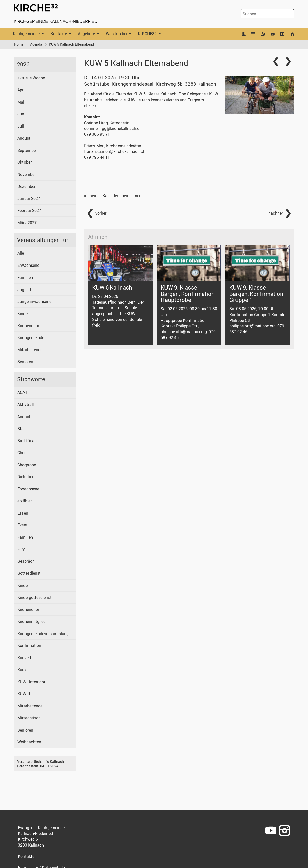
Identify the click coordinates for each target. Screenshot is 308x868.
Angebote (86, 34)
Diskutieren (28, 477)
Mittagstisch (29, 718)
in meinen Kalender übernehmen (113, 196)
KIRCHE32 (147, 34)
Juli (21, 126)
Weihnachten (29, 742)
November (27, 174)
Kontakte (59, 34)
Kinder (23, 314)
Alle (21, 253)
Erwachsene (28, 265)
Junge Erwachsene (34, 301)
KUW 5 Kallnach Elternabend (71, 44)
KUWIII (24, 694)
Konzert (24, 658)
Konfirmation (29, 645)
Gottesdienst (29, 573)
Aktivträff (26, 404)
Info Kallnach (53, 762)
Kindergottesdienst (34, 597)
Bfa (21, 429)
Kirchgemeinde (26, 34)
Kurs (21, 670)
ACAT (22, 392)
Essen (23, 513)
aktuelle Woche (31, 78)
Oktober (25, 162)
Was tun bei (116, 34)
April (21, 90)
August (24, 138)
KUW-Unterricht (31, 682)
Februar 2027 (29, 210)
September (27, 150)
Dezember (26, 186)
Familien (25, 277)
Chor (22, 453)
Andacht (25, 417)
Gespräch (26, 561)
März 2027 (27, 223)
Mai (21, 102)
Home (19, 44)
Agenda (36, 44)
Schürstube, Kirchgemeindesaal (150, 84)
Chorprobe (27, 465)
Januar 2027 (29, 198)
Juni (21, 114)
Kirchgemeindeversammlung (43, 634)
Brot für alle (28, 441)
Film (21, 549)
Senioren (25, 362)
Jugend (24, 290)
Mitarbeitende (30, 350)
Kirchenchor (28, 326)
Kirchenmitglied (32, 621)
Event (22, 525)
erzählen (25, 501)
